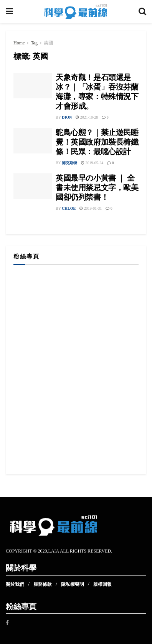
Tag (34, 43)
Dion (67, 117)
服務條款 (43, 584)
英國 (48, 43)
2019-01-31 (91, 208)
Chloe (69, 208)
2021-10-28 (87, 117)
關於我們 (15, 584)
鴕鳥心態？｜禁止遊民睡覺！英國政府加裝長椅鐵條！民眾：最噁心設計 (97, 142)
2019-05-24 (92, 163)
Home (19, 43)
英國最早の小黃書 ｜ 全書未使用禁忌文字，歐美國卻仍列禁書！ (97, 187)
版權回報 (102, 584)
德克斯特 (69, 163)
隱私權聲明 (73, 584)
